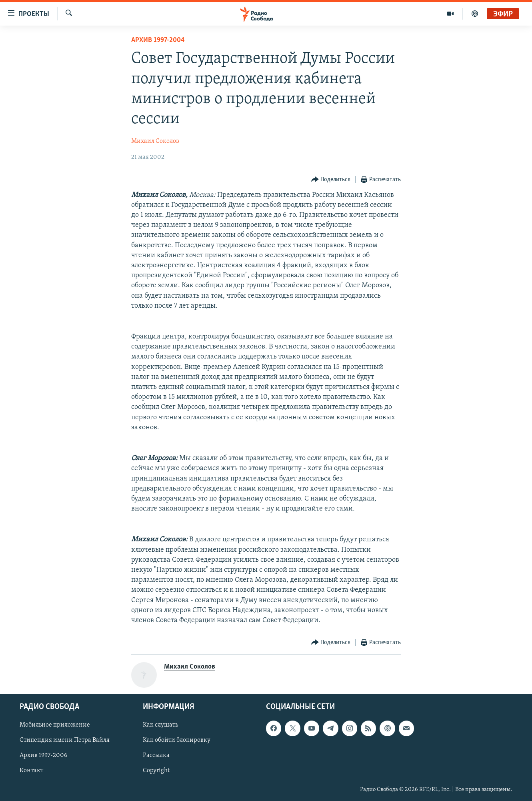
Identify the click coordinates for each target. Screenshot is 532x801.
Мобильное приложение (55, 725)
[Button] (331, 180)
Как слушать (160, 725)
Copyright (156, 771)
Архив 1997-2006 (43, 756)
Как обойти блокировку (177, 741)
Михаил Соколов (155, 141)
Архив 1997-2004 (158, 40)
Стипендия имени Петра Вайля (65, 741)
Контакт (31, 771)
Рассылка (156, 756)
